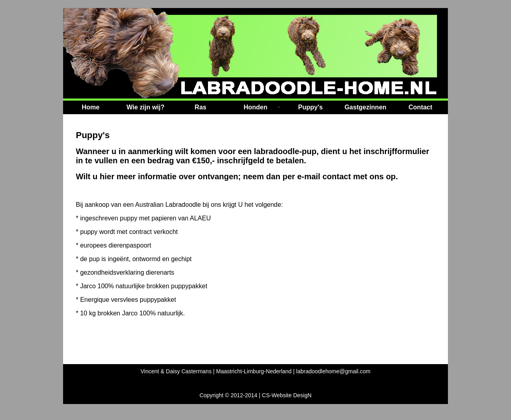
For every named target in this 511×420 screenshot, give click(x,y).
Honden (255, 107)
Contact (420, 107)
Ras (201, 107)
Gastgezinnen (365, 107)
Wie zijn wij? (146, 107)
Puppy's (311, 107)
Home (91, 107)
